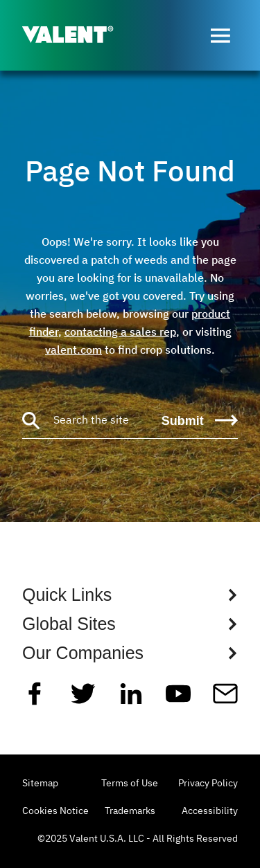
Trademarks (130, 811)
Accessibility (210, 811)
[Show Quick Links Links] (130, 595)
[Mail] (225, 699)
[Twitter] (83, 699)
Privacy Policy (208, 784)
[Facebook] (35, 699)
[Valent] (79, 36)
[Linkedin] (131, 699)
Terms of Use (130, 784)
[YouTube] (178, 699)
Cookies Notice (55, 811)
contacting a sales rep (120, 332)
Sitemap (40, 784)
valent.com (73, 350)
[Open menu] (220, 35)
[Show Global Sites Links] (130, 624)
